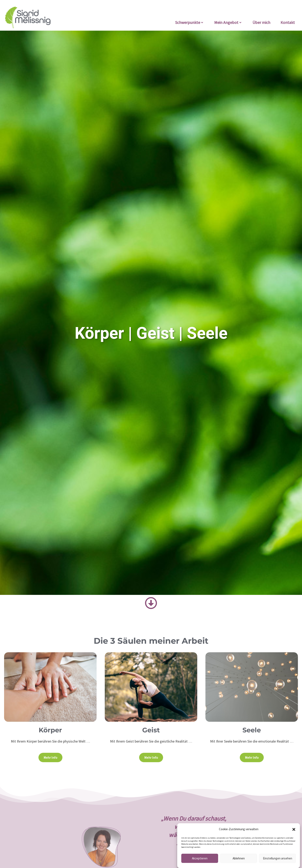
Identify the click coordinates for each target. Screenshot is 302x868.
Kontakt (288, 22)
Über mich (261, 22)
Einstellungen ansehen (278, 858)
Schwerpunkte (189, 22)
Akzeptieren (200, 858)
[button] (294, 829)
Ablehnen (239, 858)
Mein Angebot (228, 22)
